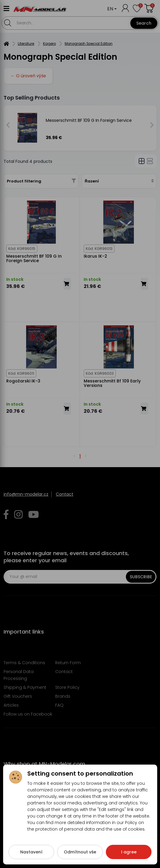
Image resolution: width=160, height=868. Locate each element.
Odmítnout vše (80, 854)
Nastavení (31, 854)
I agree (129, 854)
